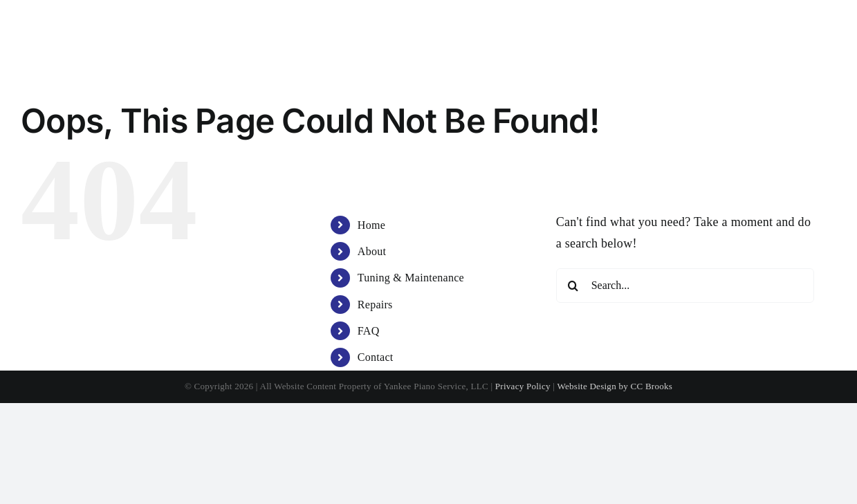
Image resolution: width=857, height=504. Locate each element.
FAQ (369, 331)
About (372, 251)
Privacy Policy (523, 386)
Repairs (375, 305)
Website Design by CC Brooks (615, 386)
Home (371, 225)
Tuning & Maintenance (411, 278)
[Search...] (685, 286)
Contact (376, 357)
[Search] (573, 286)
